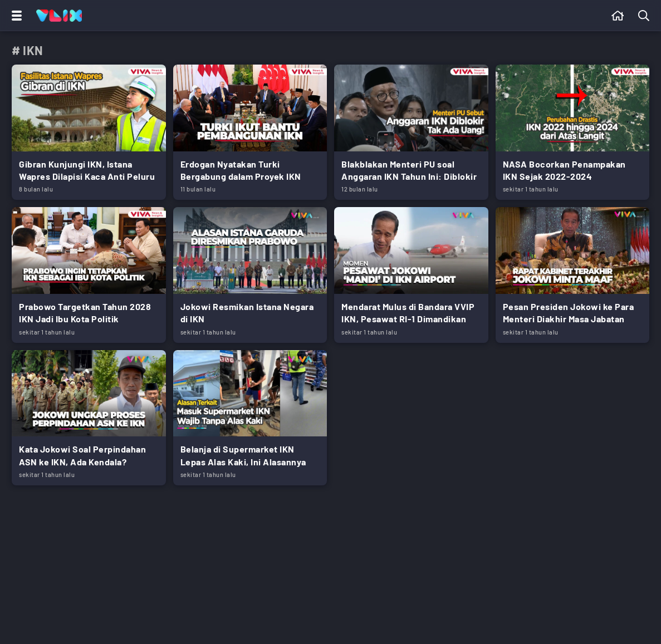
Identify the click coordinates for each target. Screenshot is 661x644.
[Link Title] (89, 132)
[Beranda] (618, 16)
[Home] (59, 16)
